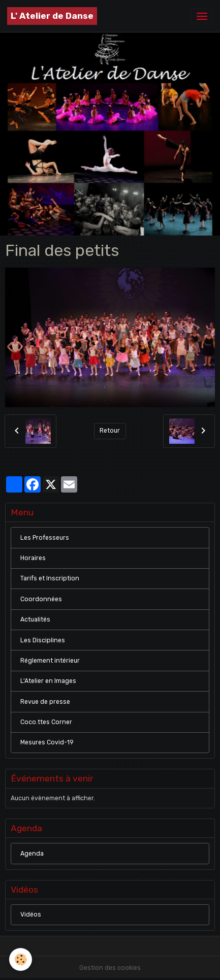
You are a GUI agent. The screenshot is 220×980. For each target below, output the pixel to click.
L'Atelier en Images (48, 681)
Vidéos (31, 914)
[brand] (52, 16)
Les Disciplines (43, 640)
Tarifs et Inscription (50, 578)
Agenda (32, 854)
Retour (110, 431)
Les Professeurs (45, 538)
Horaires (33, 558)
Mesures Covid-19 (47, 742)
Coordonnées (41, 599)
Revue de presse (45, 702)
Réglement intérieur (50, 661)
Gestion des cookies (110, 968)
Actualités (35, 619)
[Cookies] (21, 959)
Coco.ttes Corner (46, 722)
